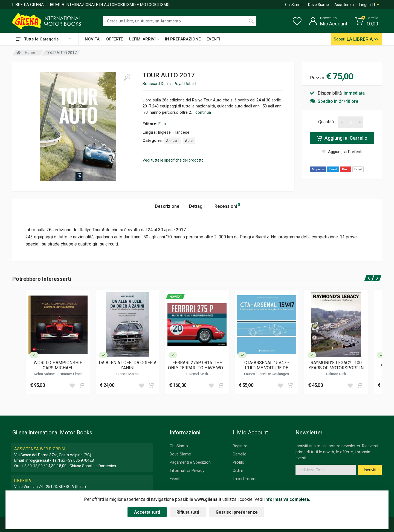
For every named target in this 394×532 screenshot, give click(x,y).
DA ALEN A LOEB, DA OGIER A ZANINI (128, 365)
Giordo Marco (128, 374)
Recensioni (227, 205)
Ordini (238, 470)
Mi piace (318, 169)
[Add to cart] (82, 385)
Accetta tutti (147, 512)
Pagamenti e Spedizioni (191, 462)
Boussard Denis (157, 84)
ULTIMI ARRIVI (144, 39)
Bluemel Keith (197, 374)
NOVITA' (92, 39)
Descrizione (167, 206)
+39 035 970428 (80, 460)
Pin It (346, 169)
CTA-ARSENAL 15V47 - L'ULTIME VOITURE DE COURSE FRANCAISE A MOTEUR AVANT (267, 365)
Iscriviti (370, 470)
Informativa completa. (287, 499)
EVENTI (213, 39)
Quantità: (326, 122)
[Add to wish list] (72, 385)
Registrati (241, 446)
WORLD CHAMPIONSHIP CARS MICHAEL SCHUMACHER (58, 365)
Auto (189, 141)
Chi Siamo (294, 5)
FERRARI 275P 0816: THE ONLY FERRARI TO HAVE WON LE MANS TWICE (197, 365)
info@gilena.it (37, 460)
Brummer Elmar (70, 374)
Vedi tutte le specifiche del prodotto (173, 160)
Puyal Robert (185, 84)
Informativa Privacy (187, 470)
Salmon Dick (336, 374)
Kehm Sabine (45, 374)
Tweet (333, 169)
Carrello (240, 454)
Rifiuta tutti (188, 512)
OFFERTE (115, 39)
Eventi (175, 479)
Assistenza (344, 5)
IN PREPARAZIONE (183, 39)
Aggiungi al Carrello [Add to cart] (342, 138)
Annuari (172, 141)
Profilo (238, 462)
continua (203, 112)
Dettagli (197, 206)
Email (358, 169)
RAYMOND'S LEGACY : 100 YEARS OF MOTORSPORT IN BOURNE (336, 365)
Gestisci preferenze (237, 512)
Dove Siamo (318, 5)
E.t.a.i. (163, 124)
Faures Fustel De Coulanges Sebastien (266, 376)
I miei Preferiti (245, 479)
